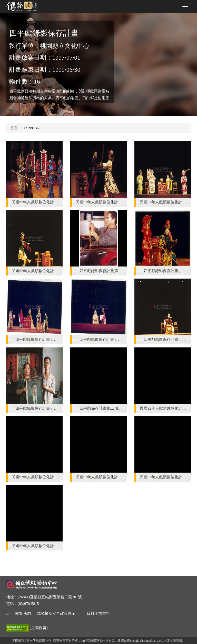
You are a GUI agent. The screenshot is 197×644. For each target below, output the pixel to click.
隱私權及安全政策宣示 (56, 613)
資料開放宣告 (98, 613)
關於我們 (23, 613)
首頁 (14, 128)
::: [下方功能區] (8, 613)
